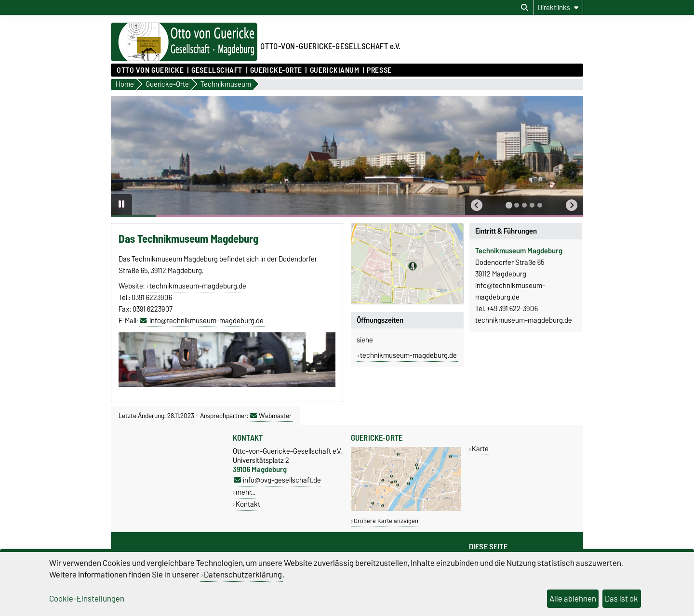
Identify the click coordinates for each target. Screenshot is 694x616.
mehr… (246, 492)
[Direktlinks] (558, 7)
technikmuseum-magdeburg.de (198, 286)
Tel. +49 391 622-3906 (507, 309)
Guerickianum (335, 70)
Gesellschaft (217, 70)
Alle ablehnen (573, 599)
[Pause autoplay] (121, 205)
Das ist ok (621, 599)
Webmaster (271, 416)
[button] (477, 205)
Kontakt (248, 504)
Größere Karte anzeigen (386, 521)
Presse (379, 70)
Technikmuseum (500, 251)
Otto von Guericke (150, 70)
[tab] (509, 205)
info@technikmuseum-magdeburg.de (207, 321)
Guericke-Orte (276, 70)
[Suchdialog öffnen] (525, 8)
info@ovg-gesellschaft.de (277, 480)
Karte (480, 449)
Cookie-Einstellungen (87, 599)
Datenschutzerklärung (243, 575)
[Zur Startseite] (184, 59)
